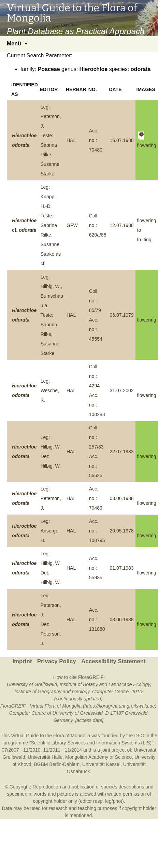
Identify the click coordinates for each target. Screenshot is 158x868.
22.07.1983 (121, 452)
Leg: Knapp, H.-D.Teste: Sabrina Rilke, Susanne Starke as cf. (51, 225)
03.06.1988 (121, 498)
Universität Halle (45, 757)
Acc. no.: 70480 (96, 140)
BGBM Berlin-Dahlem (57, 764)
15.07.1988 (121, 140)
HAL (71, 140)
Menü (14, 44)
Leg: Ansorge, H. (50, 531)
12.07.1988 (121, 225)
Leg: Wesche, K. (50, 390)
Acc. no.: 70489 (96, 498)
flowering (147, 320)
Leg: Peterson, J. (51, 498)
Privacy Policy (57, 661)
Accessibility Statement (113, 661)
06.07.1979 (121, 315)
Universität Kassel (101, 764)
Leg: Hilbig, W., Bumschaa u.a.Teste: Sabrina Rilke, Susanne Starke (52, 315)
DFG (139, 736)
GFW (72, 225)
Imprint (22, 661)
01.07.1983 (121, 568)
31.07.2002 (121, 390)
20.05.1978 (121, 531)
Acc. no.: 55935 (96, 568)
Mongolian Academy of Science (98, 757)
